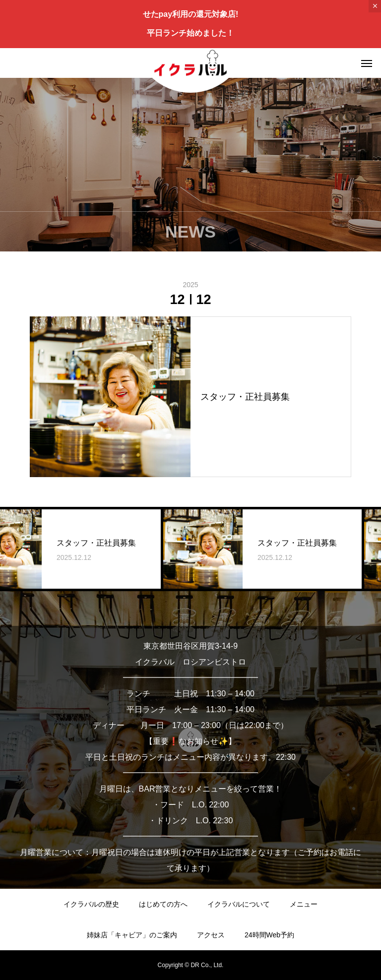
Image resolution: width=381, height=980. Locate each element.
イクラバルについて (239, 904)
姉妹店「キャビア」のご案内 (132, 935)
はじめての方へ (163, 904)
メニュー (304, 904)
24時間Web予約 (269, 935)
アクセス (211, 935)
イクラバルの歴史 (91, 904)
